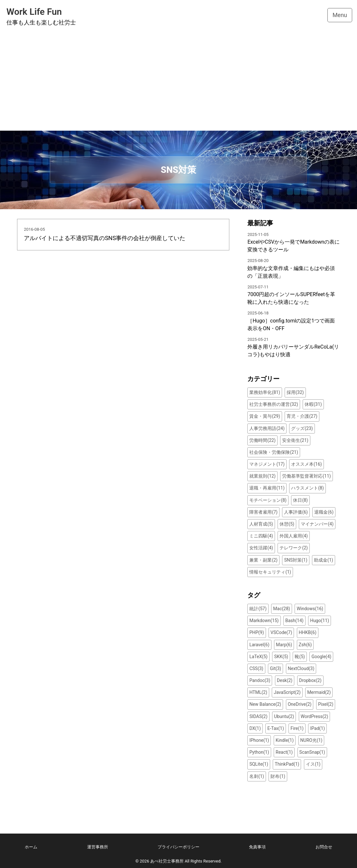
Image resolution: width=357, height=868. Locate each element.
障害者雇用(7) (263, 512)
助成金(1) (324, 560)
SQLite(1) (259, 764)
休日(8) (300, 500)
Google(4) (321, 657)
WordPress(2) (315, 716)
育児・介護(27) (302, 416)
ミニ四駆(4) (261, 536)
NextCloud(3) (301, 668)
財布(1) (278, 776)
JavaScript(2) (287, 692)
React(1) (284, 752)
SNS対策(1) (296, 560)
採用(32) (295, 392)
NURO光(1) (311, 740)
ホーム (31, 847)
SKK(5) (281, 657)
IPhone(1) (259, 740)
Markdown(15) (264, 621)
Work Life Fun (34, 12)
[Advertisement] (178, 82)
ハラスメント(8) (307, 488)
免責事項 (257, 847)
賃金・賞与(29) (265, 416)
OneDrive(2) (300, 704)
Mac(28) (282, 609)
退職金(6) (324, 512)
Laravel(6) (259, 645)
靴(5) (300, 657)
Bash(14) (294, 621)
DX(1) (255, 728)
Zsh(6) (305, 645)
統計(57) (258, 609)
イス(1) (313, 764)
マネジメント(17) (267, 464)
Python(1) (259, 752)
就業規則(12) (262, 476)
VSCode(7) (281, 632)
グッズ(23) (302, 428)
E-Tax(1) (276, 728)
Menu (340, 15)
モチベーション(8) (268, 500)
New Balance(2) (265, 704)
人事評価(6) (296, 512)
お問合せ (324, 847)
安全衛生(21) (295, 440)
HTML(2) (258, 692)
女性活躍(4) (261, 548)
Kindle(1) (285, 740)
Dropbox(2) (310, 680)
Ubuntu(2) (284, 716)
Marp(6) (284, 645)
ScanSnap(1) (312, 752)
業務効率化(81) (265, 392)
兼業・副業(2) (263, 560)
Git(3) (275, 668)
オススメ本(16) (306, 464)
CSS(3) (256, 668)
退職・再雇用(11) (267, 488)
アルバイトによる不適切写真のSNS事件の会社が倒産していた (105, 238)
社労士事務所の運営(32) (274, 404)
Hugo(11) (320, 621)
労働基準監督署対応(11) (306, 476)
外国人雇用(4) (294, 536)
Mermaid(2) (319, 692)
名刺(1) (257, 776)
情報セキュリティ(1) (270, 572)
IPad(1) (317, 728)
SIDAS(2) (258, 716)
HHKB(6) (308, 632)
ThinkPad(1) (287, 764)
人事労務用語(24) (267, 428)
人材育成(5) (261, 524)
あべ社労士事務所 (167, 861)
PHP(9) (256, 632)
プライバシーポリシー (178, 847)
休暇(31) (313, 404)
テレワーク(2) (294, 548)
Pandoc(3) (260, 680)
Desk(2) (285, 680)
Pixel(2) (326, 704)
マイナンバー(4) (317, 524)
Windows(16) (310, 609)
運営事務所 (98, 847)
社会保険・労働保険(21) (274, 452)
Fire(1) (297, 728)
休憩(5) (287, 524)
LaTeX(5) (258, 657)
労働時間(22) (262, 440)
